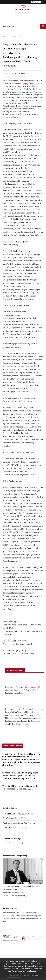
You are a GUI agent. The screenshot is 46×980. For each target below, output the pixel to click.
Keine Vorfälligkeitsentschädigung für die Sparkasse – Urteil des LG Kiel (20, 788)
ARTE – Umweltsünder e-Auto (15, 828)
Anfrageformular (31, 687)
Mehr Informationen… (31, 975)
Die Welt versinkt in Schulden (15, 818)
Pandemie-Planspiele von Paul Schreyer (19, 823)
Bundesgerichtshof (32, 81)
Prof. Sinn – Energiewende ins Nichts (18, 813)
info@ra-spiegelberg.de (19, 895)
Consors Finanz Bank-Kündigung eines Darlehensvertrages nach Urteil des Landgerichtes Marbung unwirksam (20, 776)
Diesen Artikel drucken (19, 73)
